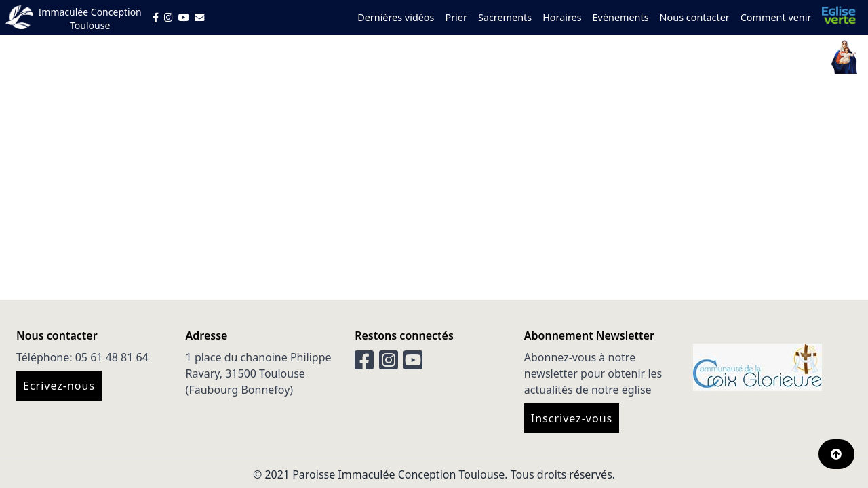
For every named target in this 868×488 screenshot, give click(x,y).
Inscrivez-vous (572, 418)
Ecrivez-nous (59, 386)
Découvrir (544, 57)
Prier (456, 17)
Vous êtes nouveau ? (322, 57)
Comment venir (776, 17)
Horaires (562, 17)
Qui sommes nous (450, 57)
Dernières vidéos (396, 17)
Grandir (608, 57)
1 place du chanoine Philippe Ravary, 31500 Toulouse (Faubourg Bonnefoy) (259, 373)
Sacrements (505, 17)
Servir (659, 57)
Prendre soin (727, 57)
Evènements (621, 17)
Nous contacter (695, 17)
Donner (798, 57)
